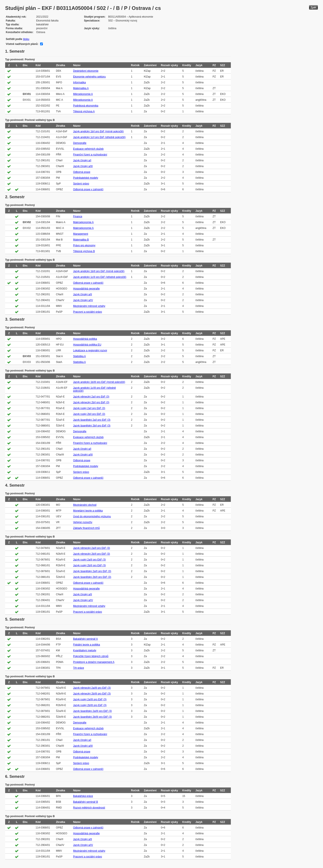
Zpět (313, 7)
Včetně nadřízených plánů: (22, 44)
